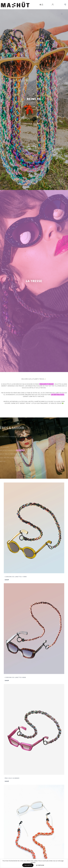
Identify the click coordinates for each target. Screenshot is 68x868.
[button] (65, 5)
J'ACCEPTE (28, 865)
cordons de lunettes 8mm (15, 679)
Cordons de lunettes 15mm (16, 578)
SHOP (7, 581)
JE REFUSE (40, 865)
